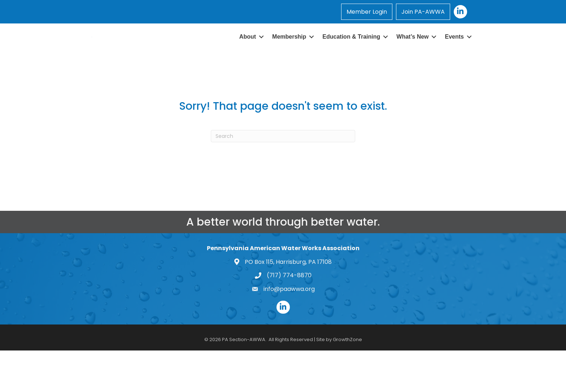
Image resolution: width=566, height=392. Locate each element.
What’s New (412, 53)
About (248, 53)
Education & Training (351, 53)
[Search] (283, 169)
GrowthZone (347, 373)
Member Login (367, 12)
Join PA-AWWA (423, 12)
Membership (289, 53)
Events (454, 53)
